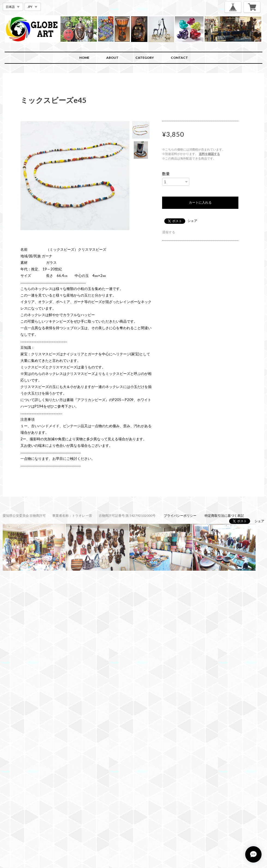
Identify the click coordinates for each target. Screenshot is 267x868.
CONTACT (179, 58)
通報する (169, 232)
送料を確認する (209, 154)
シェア (192, 221)
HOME (84, 58)
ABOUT (112, 58)
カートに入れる (200, 203)
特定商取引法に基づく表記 (224, 516)
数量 (166, 174)
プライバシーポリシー (180, 516)
